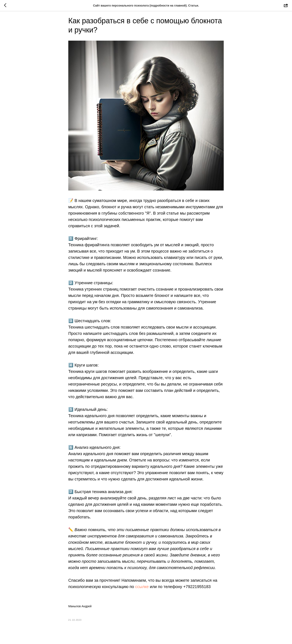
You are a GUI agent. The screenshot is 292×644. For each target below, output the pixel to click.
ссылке (142, 590)
